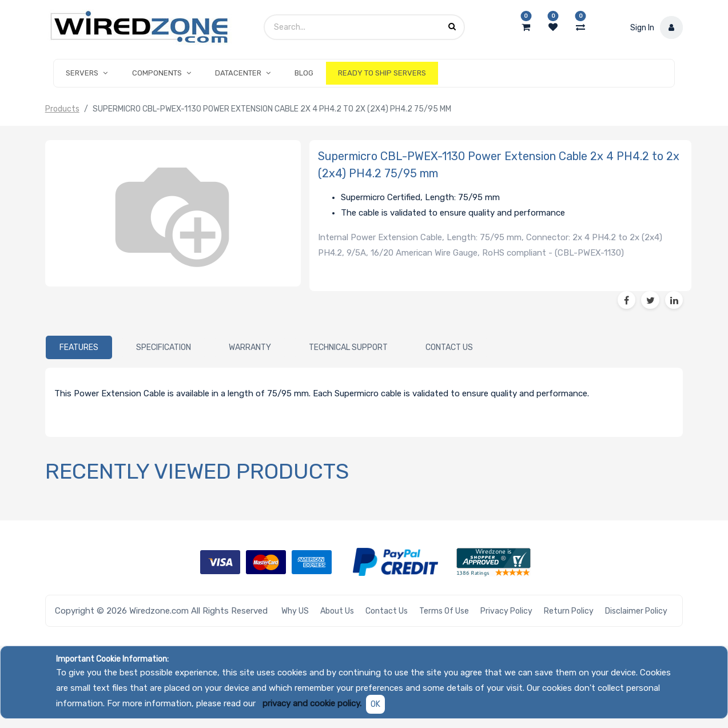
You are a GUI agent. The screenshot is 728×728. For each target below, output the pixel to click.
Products (62, 109)
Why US (295, 611)
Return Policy (569, 611)
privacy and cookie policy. (312, 703)
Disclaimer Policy (636, 611)
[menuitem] (304, 73)
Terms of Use (444, 611)
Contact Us (387, 611)
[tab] (79, 348)
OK (375, 704)
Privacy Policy (506, 611)
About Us (337, 611)
